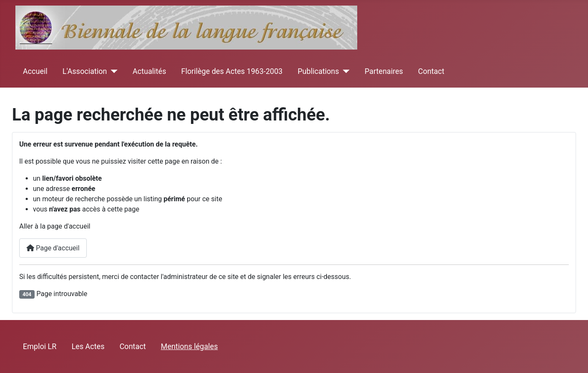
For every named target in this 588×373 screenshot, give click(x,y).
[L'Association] (112, 71)
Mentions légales (189, 347)
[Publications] (344, 71)
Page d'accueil (53, 248)
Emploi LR (40, 347)
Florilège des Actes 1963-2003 (232, 71)
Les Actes (88, 347)
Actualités (149, 71)
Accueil (35, 71)
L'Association (85, 71)
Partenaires (384, 71)
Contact (431, 71)
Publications (318, 71)
